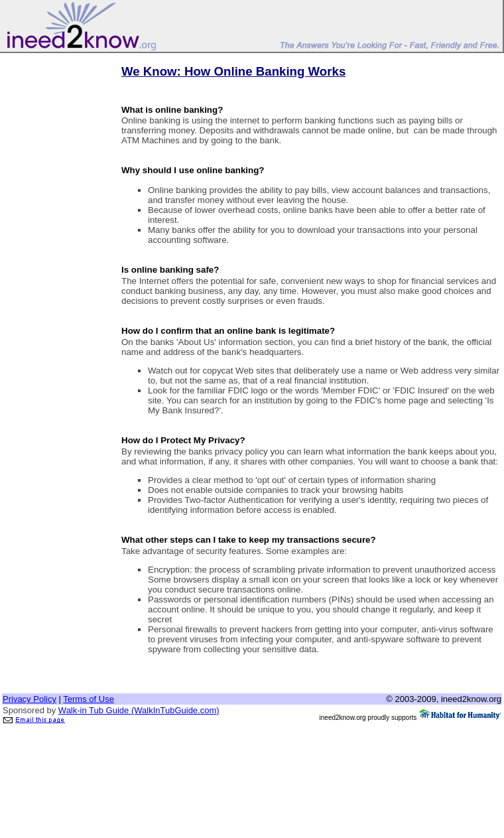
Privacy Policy (30, 699)
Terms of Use (89, 699)
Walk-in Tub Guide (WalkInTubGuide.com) (139, 710)
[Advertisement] (55, 254)
